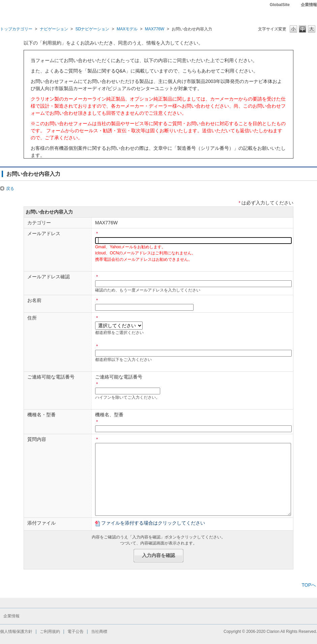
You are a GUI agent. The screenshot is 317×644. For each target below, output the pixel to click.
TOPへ (309, 585)
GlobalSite (280, 5)
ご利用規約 (50, 632)
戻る (10, 189)
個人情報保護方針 (16, 632)
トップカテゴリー (16, 29)
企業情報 (309, 5)
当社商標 (99, 632)
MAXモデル (127, 29)
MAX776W (155, 29)
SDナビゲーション (92, 29)
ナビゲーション (54, 29)
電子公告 (76, 632)
